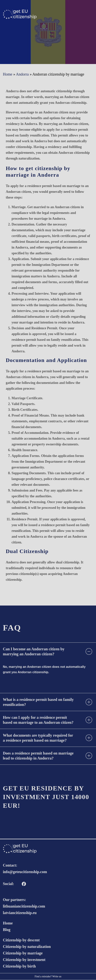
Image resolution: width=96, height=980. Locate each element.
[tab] (48, 651)
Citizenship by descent (21, 940)
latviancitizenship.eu (20, 913)
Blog (7, 930)
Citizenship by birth (19, 966)
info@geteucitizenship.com (25, 872)
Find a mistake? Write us (48, 976)
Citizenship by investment (24, 960)
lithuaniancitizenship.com (24, 906)
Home (8, 923)
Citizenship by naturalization (27, 947)
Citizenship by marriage (23, 953)
